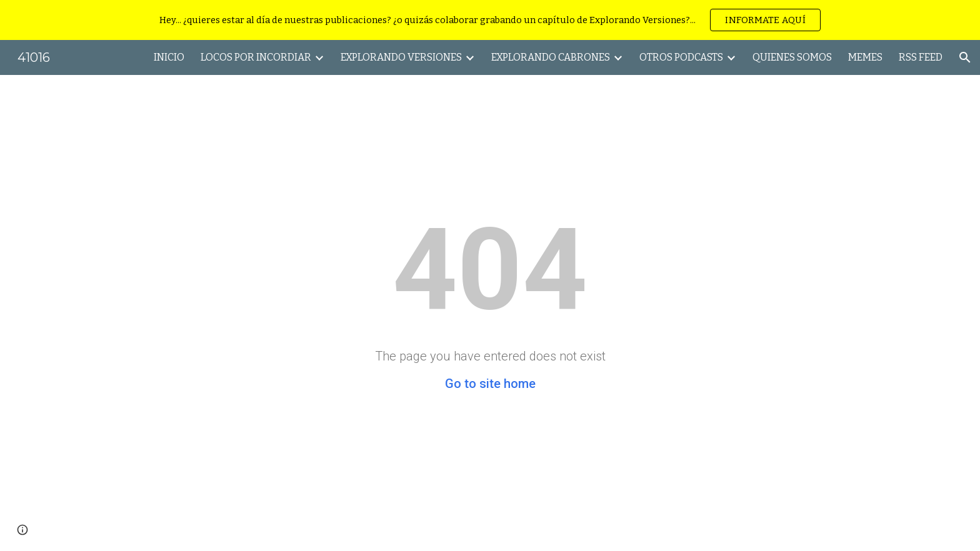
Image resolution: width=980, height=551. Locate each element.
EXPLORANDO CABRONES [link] (551, 57)
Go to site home (490, 384)
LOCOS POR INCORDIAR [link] (256, 57)
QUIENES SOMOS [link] (792, 57)
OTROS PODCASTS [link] (681, 57)
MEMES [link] (865, 57)
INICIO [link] (169, 57)
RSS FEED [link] (921, 57)
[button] (965, 57)
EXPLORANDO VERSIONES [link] (401, 57)
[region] (490, 20)
